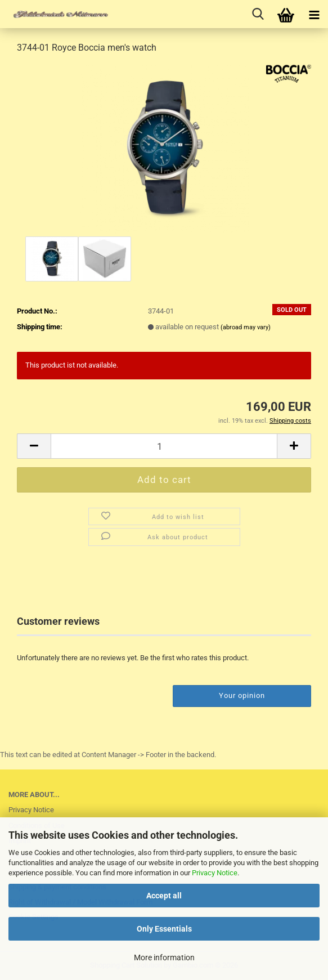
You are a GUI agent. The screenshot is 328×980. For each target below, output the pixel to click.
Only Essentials (164, 929)
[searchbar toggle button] (258, 14)
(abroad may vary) (246, 327)
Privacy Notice (215, 873)
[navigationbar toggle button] (314, 14)
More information (164, 957)
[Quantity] (164, 446)
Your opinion (242, 695)
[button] (34, 446)
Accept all (164, 896)
